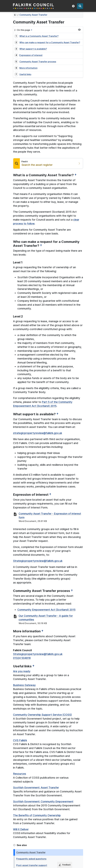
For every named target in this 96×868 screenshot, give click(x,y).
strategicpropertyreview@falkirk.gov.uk (38, 433)
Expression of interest (31, 55)
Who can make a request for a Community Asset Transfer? (50, 42)
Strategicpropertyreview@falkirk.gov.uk (38, 561)
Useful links (25, 74)
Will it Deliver (21, 829)
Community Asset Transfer (33, 15)
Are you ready (22, 671)
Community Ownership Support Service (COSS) (42, 715)
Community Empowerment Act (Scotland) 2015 (46, 610)
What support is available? (33, 49)
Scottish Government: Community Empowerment (43, 802)
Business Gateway (24, 685)
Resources (20, 774)
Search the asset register (37, 165)
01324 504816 (22, 658)
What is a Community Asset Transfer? (39, 36)
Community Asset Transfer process (38, 62)
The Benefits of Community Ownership (37, 815)
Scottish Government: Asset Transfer (36, 788)
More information (28, 68)
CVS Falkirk (20, 740)
